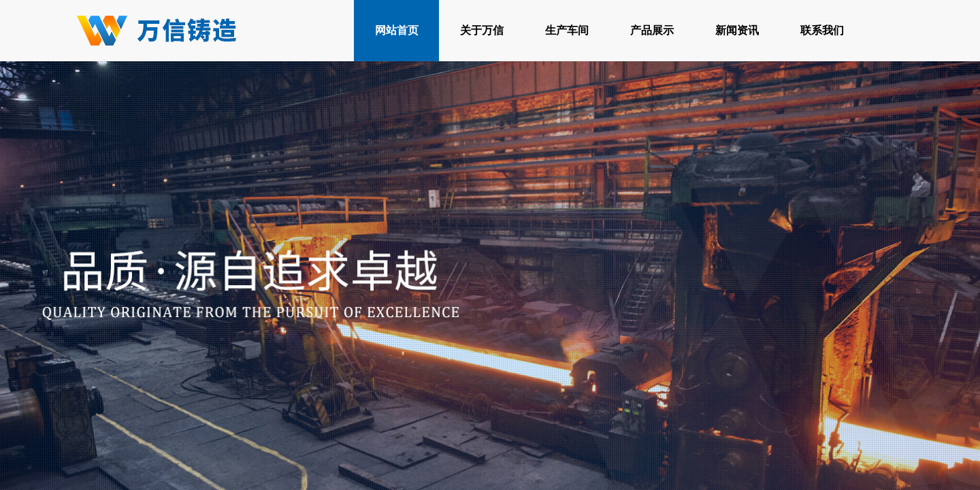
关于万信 (482, 30)
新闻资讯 (737, 30)
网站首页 (397, 30)
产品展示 (652, 30)
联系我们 (822, 30)
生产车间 (567, 30)
